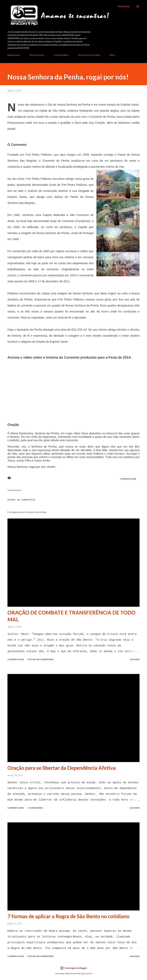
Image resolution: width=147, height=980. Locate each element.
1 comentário (35, 808)
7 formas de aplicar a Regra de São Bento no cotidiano (68, 916)
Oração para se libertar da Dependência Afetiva (62, 768)
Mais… (113, 55)
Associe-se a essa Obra (89, 55)
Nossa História (37, 55)
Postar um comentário (21, 500)
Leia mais (135, 659)
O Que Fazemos (61, 55)
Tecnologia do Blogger (73, 968)
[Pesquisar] (124, 6)
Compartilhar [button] (128, 479)
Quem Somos (14, 55)
